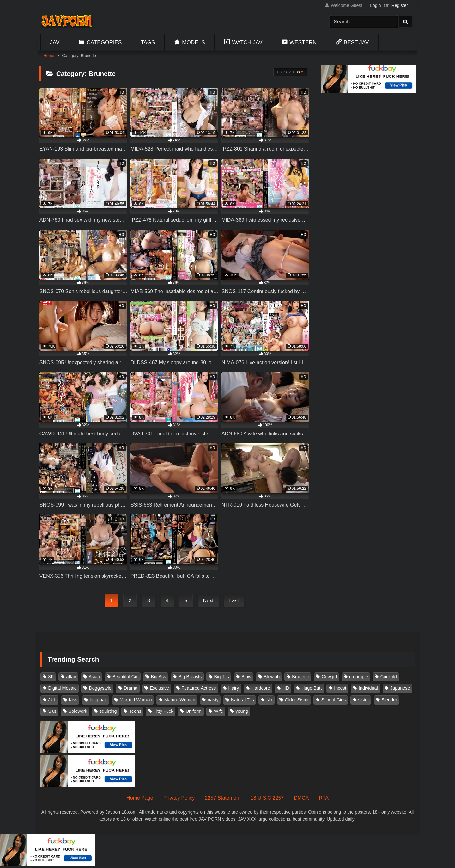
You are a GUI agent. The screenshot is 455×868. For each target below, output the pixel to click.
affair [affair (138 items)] (71, 677)
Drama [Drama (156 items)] (131, 688)
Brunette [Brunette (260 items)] (300, 677)
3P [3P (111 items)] (51, 677)
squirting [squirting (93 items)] (108, 711)
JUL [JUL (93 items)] (52, 700)
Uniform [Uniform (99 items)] (194, 711)
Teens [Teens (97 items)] (135, 711)
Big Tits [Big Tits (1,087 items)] (222, 677)
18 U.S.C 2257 (267, 798)
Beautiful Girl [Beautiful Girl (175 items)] (125, 677)
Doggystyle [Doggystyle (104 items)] (100, 688)
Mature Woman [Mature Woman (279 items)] (180, 700)
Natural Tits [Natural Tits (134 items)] (243, 700)
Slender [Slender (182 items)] (389, 700)
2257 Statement (223, 798)
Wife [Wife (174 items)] (218, 711)
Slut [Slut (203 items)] (52, 711)
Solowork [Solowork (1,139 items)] (78, 711)
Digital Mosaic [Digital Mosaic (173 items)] (63, 688)
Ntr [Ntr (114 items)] (269, 700)
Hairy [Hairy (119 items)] (234, 688)
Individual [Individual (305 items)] (368, 688)
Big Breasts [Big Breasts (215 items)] (190, 677)
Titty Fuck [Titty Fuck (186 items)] (164, 711)
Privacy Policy (179, 798)
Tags (148, 42)
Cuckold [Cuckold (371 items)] (389, 677)
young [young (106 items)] (242, 711)
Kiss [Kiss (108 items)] (73, 700)
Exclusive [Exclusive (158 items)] (159, 688)
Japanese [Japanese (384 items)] (400, 688)
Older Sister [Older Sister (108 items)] (297, 700)
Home (49, 55)
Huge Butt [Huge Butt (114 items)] (312, 688)
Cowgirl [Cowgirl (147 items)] (329, 677)
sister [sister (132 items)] (364, 700)
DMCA (301, 798)
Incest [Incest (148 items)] (340, 688)
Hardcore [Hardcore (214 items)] (261, 688)
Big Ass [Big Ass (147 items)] (158, 677)
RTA (324, 798)
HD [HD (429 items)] (286, 688)
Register (400, 5)
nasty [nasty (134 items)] (213, 700)
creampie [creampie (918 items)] (358, 677)
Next (208, 601)
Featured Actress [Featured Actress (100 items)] (199, 688)
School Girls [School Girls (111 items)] (334, 700)
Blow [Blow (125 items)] (246, 677)
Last (234, 601)
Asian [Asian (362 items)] (94, 677)
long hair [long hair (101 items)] (98, 700)
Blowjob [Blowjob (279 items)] (272, 677)
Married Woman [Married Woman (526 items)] (136, 700)
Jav (55, 42)
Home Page (140, 798)
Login (375, 5)
